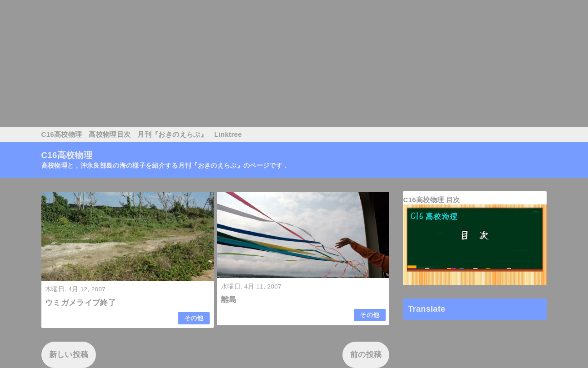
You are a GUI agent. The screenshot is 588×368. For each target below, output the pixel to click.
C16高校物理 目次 (431, 200)
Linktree (228, 134)
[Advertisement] (273, 64)
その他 (194, 318)
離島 (229, 300)
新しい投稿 (69, 355)
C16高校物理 (62, 134)
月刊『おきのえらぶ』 (172, 134)
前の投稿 (366, 355)
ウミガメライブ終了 (80, 303)
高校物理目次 (110, 134)
